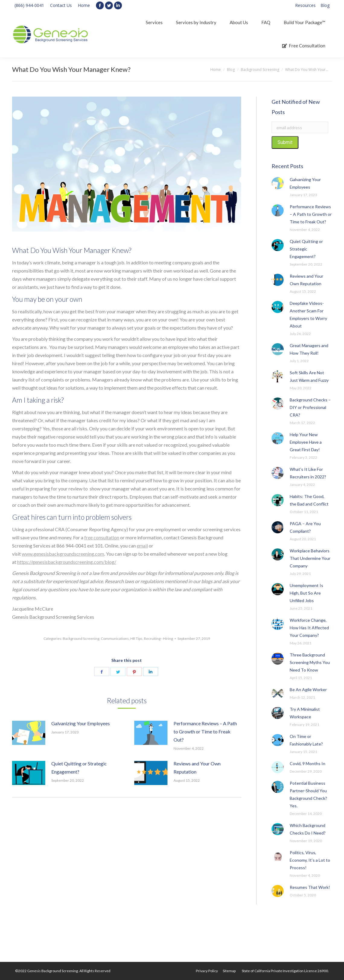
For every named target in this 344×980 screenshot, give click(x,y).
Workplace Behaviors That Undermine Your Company (310, 558)
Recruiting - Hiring (158, 638)
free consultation (102, 537)
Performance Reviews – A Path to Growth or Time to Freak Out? (205, 731)
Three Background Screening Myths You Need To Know (310, 662)
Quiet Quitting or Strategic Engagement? (79, 768)
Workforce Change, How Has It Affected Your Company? (309, 628)
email (142, 546)
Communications (115, 638)
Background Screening (81, 638)
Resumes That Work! (310, 887)
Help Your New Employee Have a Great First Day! (306, 442)
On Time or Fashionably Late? (306, 740)
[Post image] (29, 733)
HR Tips (136, 638)
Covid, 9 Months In (307, 763)
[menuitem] (305, 5)
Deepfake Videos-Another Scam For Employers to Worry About (308, 314)
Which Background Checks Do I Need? (308, 829)
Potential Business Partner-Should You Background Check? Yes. (308, 794)
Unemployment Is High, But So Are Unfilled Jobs (306, 593)
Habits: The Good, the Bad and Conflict (309, 500)
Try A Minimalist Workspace (305, 713)
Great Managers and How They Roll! (309, 349)
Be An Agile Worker (308, 690)
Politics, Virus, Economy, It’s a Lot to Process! (310, 860)
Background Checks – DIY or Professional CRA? (310, 407)
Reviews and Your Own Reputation (197, 768)
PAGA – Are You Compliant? (305, 527)
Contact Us (61, 5)
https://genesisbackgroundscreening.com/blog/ (67, 562)
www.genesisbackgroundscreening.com (63, 554)
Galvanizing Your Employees (81, 723)
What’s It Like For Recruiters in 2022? (308, 473)
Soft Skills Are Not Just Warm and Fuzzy (309, 376)
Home (84, 5)
